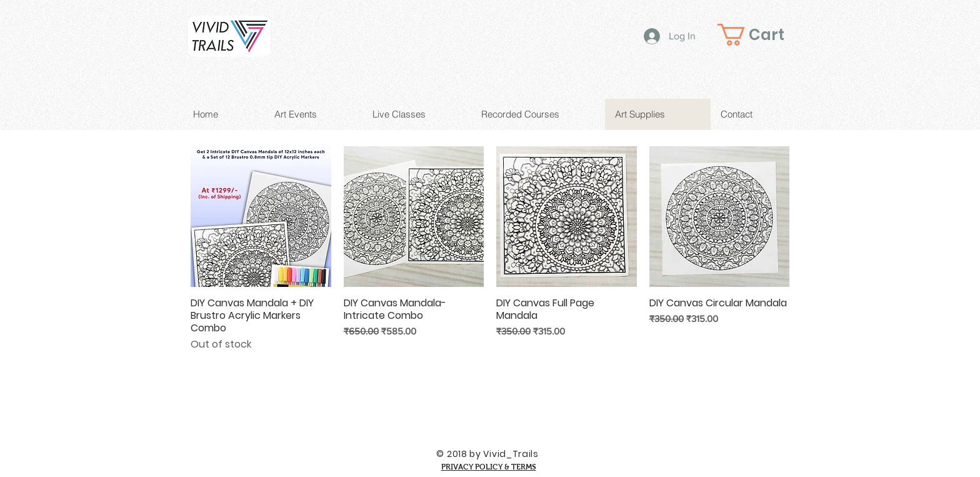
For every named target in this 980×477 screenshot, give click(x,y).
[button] (761, 35)
